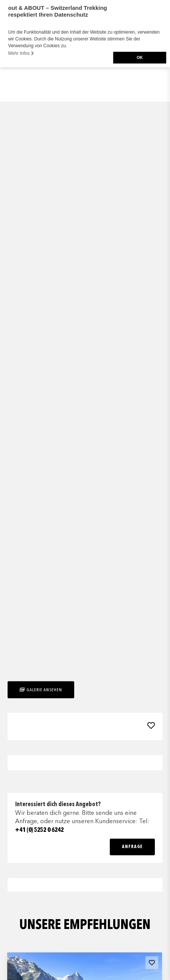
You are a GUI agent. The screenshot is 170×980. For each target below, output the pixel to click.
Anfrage (132, 847)
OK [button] (140, 57)
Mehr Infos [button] (21, 53)
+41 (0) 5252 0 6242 (39, 830)
